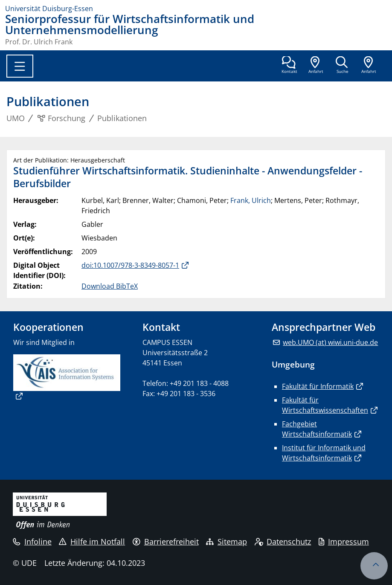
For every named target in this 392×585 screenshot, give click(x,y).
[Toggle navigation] (20, 66)
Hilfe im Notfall (92, 542)
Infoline (32, 542)
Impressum (344, 542)
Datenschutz (283, 542)
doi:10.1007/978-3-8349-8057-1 (130, 265)
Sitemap (226, 542)
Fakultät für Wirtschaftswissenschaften (325, 405)
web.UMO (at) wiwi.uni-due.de (330, 342)
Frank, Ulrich (251, 200)
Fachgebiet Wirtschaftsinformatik (317, 429)
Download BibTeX (110, 286)
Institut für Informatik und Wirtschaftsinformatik (324, 453)
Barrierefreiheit (166, 542)
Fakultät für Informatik (318, 386)
